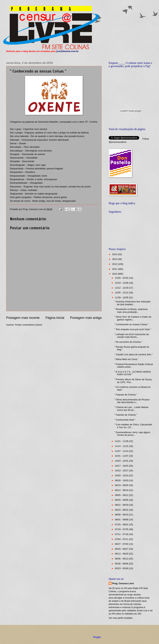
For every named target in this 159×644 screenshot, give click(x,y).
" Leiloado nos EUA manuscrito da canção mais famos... (132, 336)
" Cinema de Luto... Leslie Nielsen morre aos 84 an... (131, 409)
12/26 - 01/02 (122, 278)
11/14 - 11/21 (122, 446)
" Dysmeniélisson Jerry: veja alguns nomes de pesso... (132, 434)
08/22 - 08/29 (122, 505)
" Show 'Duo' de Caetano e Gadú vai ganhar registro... (133, 318)
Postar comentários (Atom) (29, 325)
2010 (115, 274)
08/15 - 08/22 (122, 510)
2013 (115, 259)
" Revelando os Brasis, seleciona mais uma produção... (131, 310)
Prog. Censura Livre (123, 583)
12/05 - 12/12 (122, 293)
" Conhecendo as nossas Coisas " (131, 324)
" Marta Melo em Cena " (126, 359)
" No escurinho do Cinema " (128, 342)
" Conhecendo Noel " (125, 420)
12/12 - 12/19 (122, 288)
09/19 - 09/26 (122, 485)
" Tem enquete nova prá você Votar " (133, 329)
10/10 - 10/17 (122, 471)
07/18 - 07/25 (122, 529)
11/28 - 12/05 (122, 297)
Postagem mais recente (23, 318)
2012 (115, 264)
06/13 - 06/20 (122, 554)
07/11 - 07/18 (122, 534)
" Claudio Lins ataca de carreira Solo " (133, 354)
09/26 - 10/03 (122, 480)
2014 (115, 254)
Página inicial (55, 318)
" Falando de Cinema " (126, 395)
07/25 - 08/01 (122, 524)
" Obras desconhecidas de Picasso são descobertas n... (132, 401)
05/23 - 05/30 (122, 568)
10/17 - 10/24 (122, 466)
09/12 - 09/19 (122, 490)
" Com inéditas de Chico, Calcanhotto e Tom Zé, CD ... (133, 426)
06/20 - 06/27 (122, 549)
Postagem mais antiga (86, 318)
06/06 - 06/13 (122, 559)
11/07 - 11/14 (122, 451)
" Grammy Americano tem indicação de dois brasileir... (132, 303)
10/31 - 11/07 (122, 456)
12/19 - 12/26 (122, 283)
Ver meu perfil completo (121, 618)
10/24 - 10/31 (122, 461)
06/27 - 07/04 (122, 544)
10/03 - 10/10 (122, 475)
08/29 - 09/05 (122, 500)
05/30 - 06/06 (122, 564)
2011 (115, 269)
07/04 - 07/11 (122, 539)
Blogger (97, 637)
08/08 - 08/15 (122, 515)
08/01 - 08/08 (122, 520)
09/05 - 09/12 (122, 495)
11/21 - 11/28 (122, 441)
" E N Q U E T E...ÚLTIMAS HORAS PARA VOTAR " (132, 373)
